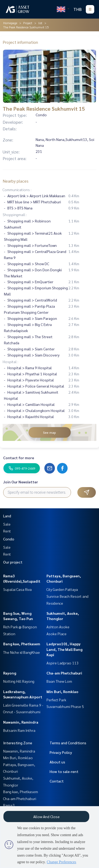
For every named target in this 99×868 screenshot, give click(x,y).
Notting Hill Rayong (19, 681)
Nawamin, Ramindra (21, 722)
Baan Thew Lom (59, 681)
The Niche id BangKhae (22, 652)
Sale (7, 524)
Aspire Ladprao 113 (62, 663)
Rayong (10, 673)
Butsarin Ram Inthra (19, 730)
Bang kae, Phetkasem (22, 644)
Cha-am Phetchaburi (64, 673)
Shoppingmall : (15, 214)
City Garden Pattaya (62, 589)
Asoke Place (56, 634)
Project (28, 23)
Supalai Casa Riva (17, 589)
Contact (57, 781)
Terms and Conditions (68, 743)
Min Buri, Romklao (62, 691)
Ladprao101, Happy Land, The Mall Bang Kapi (64, 649)
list (40, 23)
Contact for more (19, 458)
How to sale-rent (64, 771)
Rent (7, 531)
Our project (13, 562)
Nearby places (16, 181)
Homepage (10, 23)
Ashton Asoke (58, 627)
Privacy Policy (61, 752)
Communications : (17, 190)
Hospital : (10, 362)
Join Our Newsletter (21, 482)
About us (57, 762)
